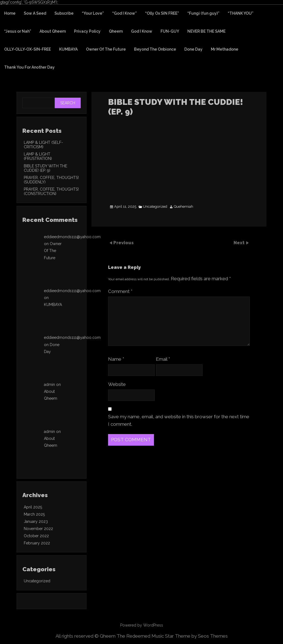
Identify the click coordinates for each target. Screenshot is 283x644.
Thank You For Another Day (29, 67)
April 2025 (33, 507)
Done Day (193, 49)
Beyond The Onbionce (155, 49)
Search (68, 103)
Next (240, 242)
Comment (120, 291)
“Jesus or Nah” (18, 31)
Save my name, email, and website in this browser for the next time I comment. (179, 420)
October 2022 (36, 536)
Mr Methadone (225, 49)
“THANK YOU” (241, 13)
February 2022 (37, 543)
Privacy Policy (87, 31)
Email (163, 359)
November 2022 (38, 529)
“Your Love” (93, 13)
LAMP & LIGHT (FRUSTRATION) (38, 156)
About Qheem (53, 31)
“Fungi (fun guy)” (203, 13)
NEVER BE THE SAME (206, 31)
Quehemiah (184, 207)
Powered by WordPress (142, 625)
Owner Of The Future (106, 49)
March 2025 (34, 514)
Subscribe (64, 13)
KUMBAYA (68, 49)
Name (116, 359)
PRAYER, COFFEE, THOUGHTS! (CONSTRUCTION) (51, 191)
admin (49, 385)
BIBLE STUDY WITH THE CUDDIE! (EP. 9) (45, 168)
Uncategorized (155, 207)
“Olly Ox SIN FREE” (162, 13)
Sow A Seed (35, 13)
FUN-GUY (170, 31)
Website (117, 384)
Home (10, 13)
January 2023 (36, 521)
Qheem (116, 31)
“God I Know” (125, 13)
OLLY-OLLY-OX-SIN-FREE (27, 49)
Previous (124, 242)
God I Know (142, 31)
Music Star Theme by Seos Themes (190, 636)
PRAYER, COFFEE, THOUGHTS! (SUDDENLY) (51, 180)
